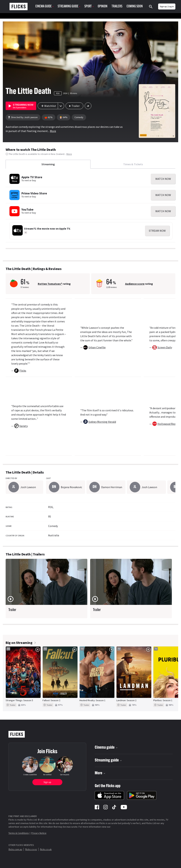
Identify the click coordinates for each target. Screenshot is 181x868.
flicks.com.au (15, 849)
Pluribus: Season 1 (163, 700)
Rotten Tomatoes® (50, 284)
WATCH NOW (163, 179)
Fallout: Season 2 (51, 700)
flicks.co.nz (31, 849)
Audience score (135, 284)
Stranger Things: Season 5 (19, 700)
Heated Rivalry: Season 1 (92, 700)
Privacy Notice (39, 833)
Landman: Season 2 (126, 700)
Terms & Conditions (19, 833)
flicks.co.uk (46, 849)
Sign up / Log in (167, 6)
